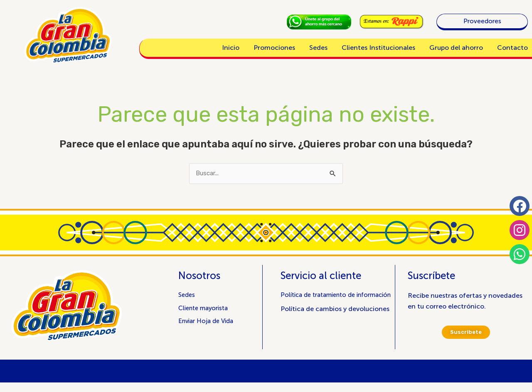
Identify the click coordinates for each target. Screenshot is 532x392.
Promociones (274, 48)
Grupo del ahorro (456, 48)
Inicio (231, 48)
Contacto (512, 48)
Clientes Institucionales (378, 48)
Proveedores (482, 21)
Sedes (318, 48)
